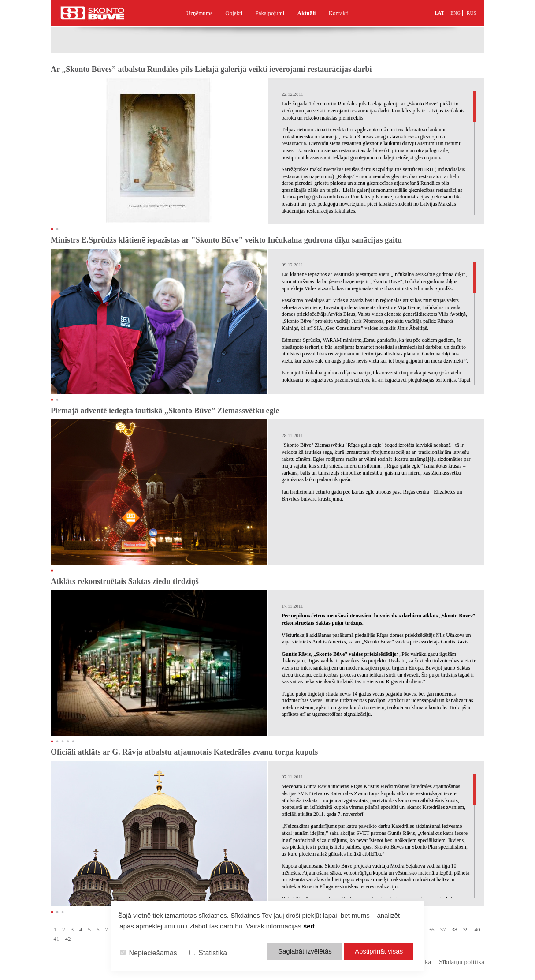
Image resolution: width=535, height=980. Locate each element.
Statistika (208, 953)
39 (466, 930)
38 (455, 930)
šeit (309, 926)
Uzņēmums (199, 13)
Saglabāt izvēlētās (305, 951)
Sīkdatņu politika (462, 962)
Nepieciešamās (149, 953)
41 (57, 939)
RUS (471, 13)
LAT (439, 13)
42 (68, 939)
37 (443, 930)
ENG (455, 13)
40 (477, 930)
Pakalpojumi (270, 13)
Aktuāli (307, 13)
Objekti (234, 13)
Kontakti (339, 13)
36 (432, 930)
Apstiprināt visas (379, 951)
